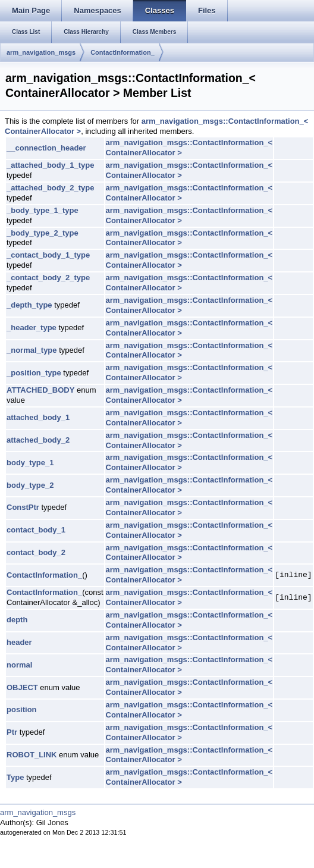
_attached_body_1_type (50, 165)
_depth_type (29, 305)
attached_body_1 (38, 417)
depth (17, 620)
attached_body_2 (38, 440)
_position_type (34, 373)
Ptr (12, 732)
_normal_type (32, 350)
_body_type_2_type (43, 233)
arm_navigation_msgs (41, 52)
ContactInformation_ (123, 52)
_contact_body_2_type (48, 278)
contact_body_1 (36, 530)
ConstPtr (23, 507)
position (22, 709)
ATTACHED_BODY (40, 390)
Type (15, 777)
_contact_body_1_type (48, 255)
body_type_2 (30, 485)
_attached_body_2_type (50, 188)
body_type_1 (30, 463)
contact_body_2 (36, 552)
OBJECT (22, 687)
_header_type (32, 328)
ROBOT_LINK (32, 755)
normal (19, 665)
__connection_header (46, 148)
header (19, 642)
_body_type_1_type (43, 210)
